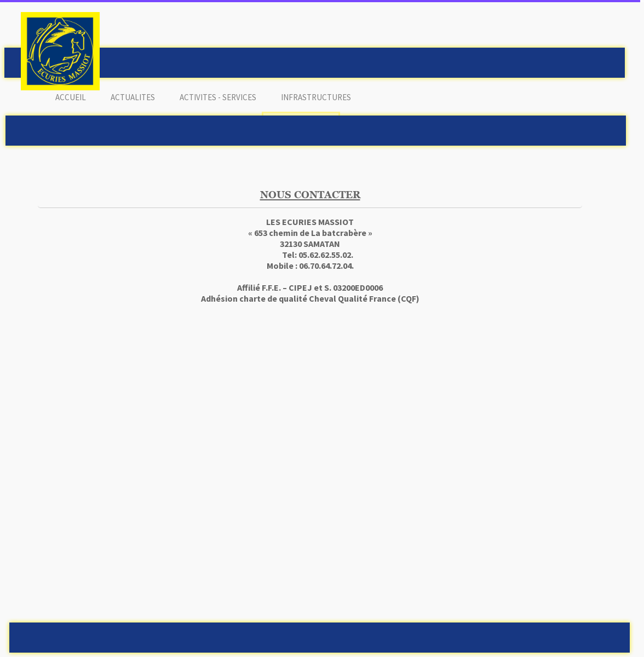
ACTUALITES (133, 97)
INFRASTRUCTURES (316, 97)
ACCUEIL (71, 97)
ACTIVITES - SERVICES (218, 97)
